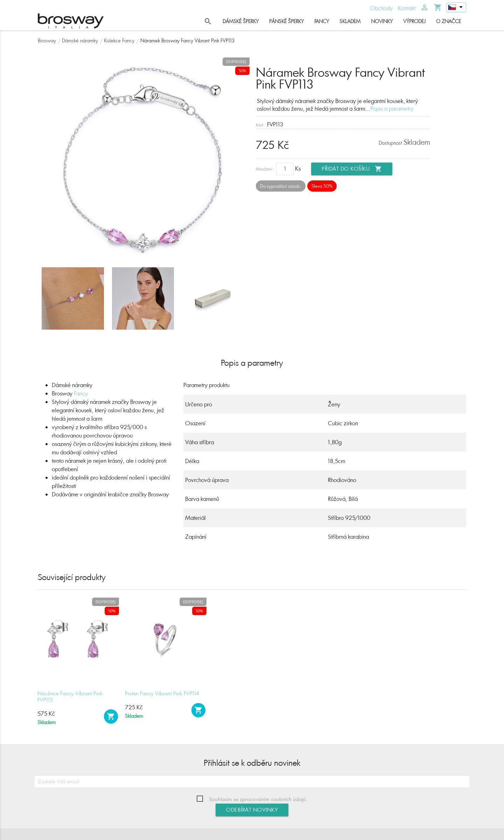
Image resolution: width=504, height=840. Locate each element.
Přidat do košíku (352, 169)
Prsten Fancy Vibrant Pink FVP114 (162, 693)
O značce (449, 21)
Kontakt (407, 8)
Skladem (350, 21)
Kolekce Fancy (119, 40)
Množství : (265, 169)
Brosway (47, 40)
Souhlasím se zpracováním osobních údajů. (258, 799)
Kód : (261, 125)
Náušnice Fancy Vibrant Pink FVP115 (70, 697)
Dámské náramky (80, 40)
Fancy (322, 21)
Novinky (382, 21)
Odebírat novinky (252, 810)
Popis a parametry (392, 109)
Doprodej (236, 61)
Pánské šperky (286, 21)
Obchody (381, 8)
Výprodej (414, 21)
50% (242, 71)
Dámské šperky (241, 21)
